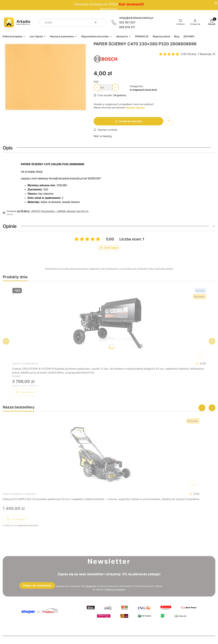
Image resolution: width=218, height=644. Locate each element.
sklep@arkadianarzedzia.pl (136, 18)
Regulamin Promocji (109, 9)
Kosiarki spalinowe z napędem (19, 494)
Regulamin (91, 586)
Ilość (96, 82)
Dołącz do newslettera (37, 585)
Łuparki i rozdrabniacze (25, 363)
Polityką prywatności (115, 589)
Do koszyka (25, 393)
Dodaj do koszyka (131, 121)
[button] (102, 22)
